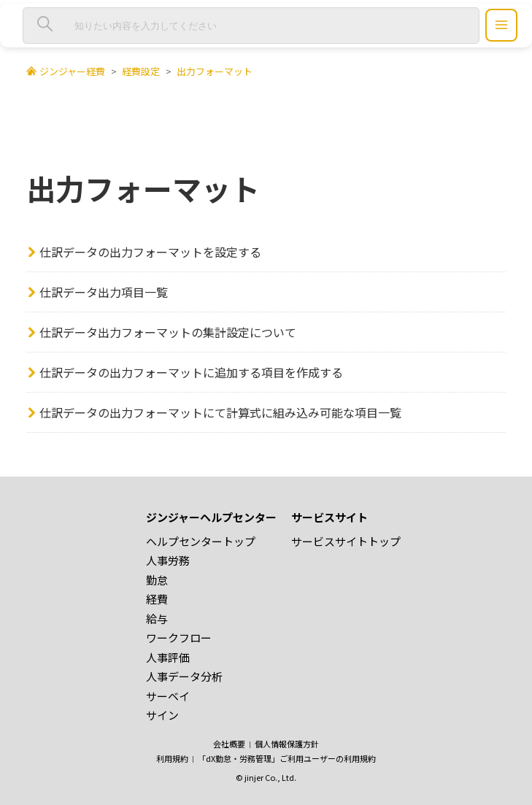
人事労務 (168, 560)
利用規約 (172, 758)
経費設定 (141, 71)
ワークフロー (179, 638)
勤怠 (157, 580)
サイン (162, 715)
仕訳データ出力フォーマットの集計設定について (168, 332)
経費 (157, 599)
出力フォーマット (215, 71)
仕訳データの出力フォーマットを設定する (150, 252)
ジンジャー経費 (72, 71)
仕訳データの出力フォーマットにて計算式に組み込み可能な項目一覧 (220, 412)
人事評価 (168, 657)
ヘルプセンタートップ (201, 541)
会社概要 (229, 744)
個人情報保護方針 (287, 744)
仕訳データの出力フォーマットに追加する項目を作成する (191, 372)
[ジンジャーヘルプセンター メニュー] (501, 25)
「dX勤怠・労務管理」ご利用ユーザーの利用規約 (287, 758)
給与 (157, 619)
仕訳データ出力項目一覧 (104, 292)
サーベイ (168, 696)
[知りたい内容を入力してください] (251, 26)
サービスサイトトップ (346, 541)
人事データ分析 (184, 676)
